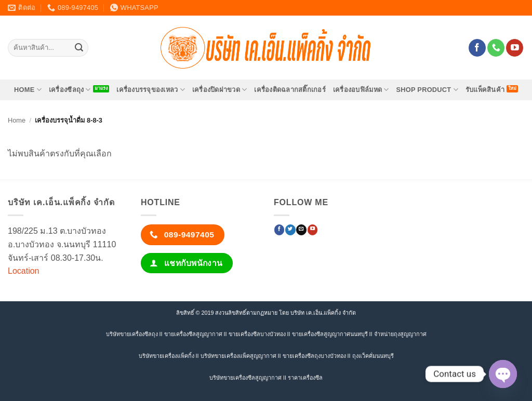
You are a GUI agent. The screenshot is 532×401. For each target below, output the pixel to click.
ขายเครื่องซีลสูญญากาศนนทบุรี (330, 334)
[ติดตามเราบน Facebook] (477, 48)
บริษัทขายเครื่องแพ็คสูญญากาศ (238, 356)
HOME (28, 90)
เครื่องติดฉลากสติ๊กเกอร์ (290, 90)
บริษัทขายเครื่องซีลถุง (132, 334)
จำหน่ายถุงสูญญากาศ (400, 334)
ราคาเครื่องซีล (305, 378)
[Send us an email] (301, 230)
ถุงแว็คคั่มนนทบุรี (373, 356)
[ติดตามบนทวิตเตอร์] (290, 230)
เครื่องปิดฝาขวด (220, 90)
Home (17, 120)
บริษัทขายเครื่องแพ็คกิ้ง (167, 356)
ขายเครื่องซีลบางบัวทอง (257, 334)
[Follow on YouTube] (515, 48)
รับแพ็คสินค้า (485, 90)
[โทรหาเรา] (496, 48)
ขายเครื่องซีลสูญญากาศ (193, 334)
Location (24, 271)
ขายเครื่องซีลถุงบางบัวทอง (314, 356)
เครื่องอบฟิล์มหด (361, 90)
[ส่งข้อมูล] (79, 48)
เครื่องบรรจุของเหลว (151, 90)
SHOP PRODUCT (427, 90)
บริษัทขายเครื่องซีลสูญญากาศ (245, 378)
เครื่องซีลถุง (70, 90)
